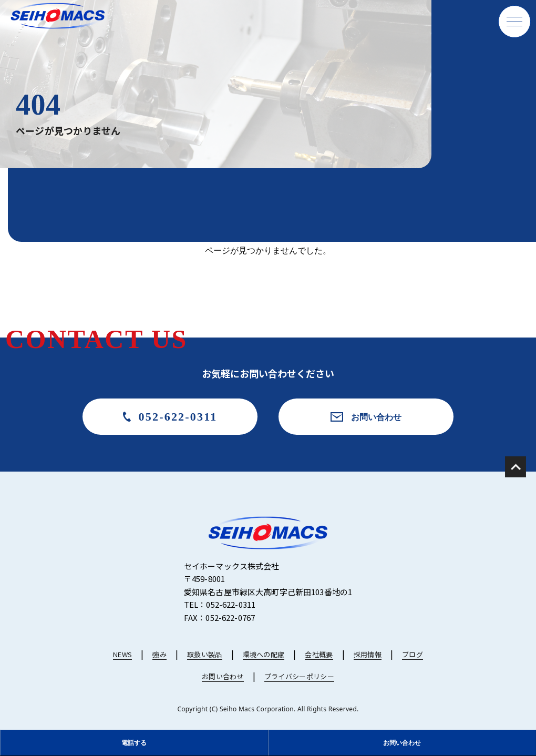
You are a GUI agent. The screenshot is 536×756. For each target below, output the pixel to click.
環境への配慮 (264, 654)
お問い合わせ (376, 417)
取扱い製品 (205, 654)
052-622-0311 (178, 417)
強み (159, 654)
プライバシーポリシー (299, 676)
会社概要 (319, 654)
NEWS (122, 654)
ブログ (413, 654)
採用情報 (368, 654)
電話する (134, 743)
